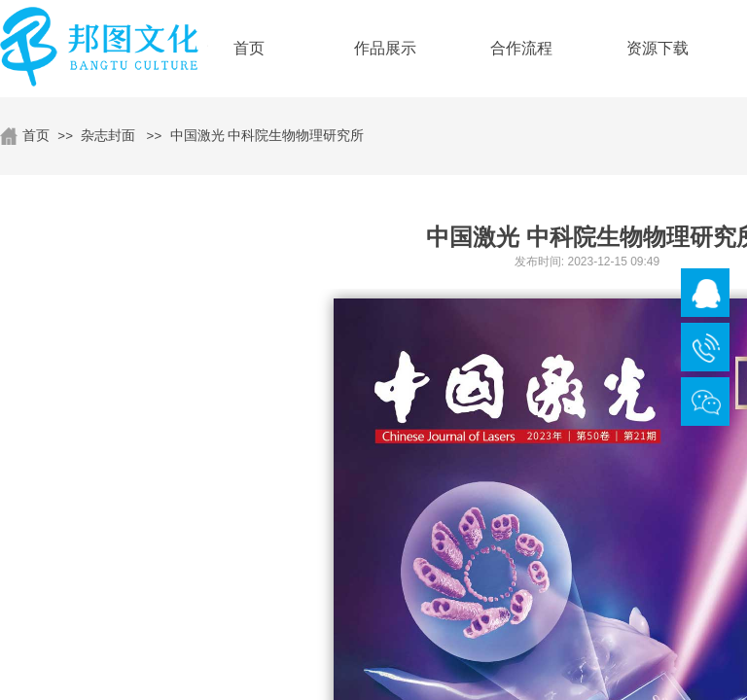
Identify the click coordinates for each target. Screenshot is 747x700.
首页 (36, 135)
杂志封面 (108, 135)
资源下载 (658, 48)
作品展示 (385, 48)
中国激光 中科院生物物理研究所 (267, 135)
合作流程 (521, 48)
